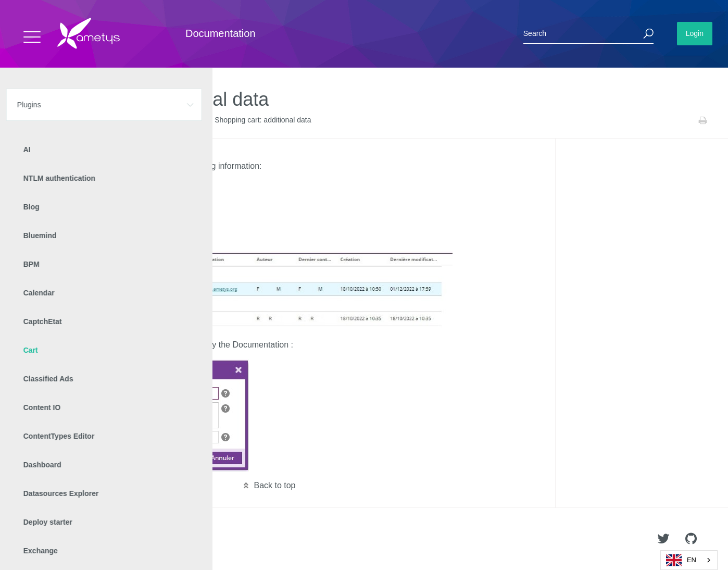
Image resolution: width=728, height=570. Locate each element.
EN (681, 560)
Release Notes (154, 120)
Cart (84, 120)
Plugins (58, 120)
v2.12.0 (194, 120)
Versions (111, 120)
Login (695, 33)
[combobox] (689, 560)
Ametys (69, 539)
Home (29, 120)
